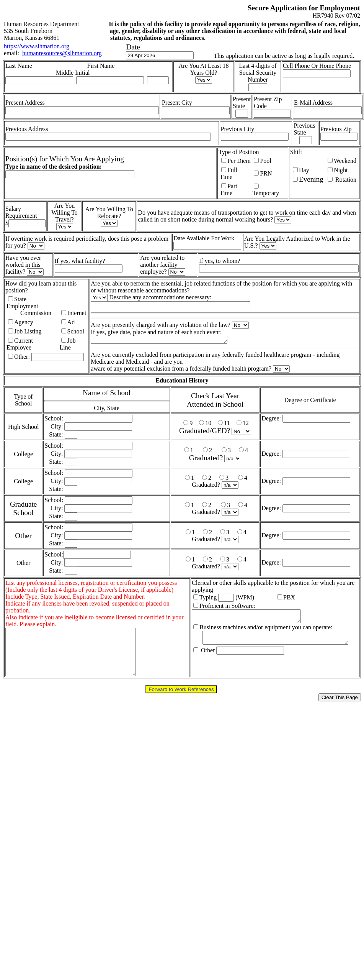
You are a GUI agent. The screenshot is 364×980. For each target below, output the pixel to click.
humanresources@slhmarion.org (62, 53)
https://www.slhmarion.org (37, 46)
